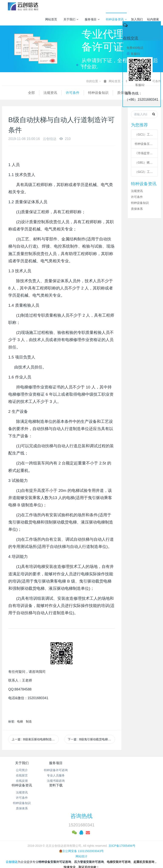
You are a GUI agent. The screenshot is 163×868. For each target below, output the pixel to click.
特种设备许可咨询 (62, 770)
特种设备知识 (72, 93)
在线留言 (22, 775)
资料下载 (141, 763)
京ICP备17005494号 (122, 823)
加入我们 (137, 19)
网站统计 (81, 834)
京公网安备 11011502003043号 (82, 828)
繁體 (81, 858)
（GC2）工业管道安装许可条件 (144, 172)
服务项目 (92, 19)
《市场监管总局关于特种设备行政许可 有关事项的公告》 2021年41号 (144, 153)
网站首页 (51, 19)
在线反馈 (22, 781)
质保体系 (98, 93)
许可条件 (46, 93)
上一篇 (35, 739)
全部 (5, 93)
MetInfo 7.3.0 (75, 850)
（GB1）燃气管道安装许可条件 (144, 162)
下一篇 (91, 739)
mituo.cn (108, 850)
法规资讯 (24, 93)
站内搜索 (153, 19)
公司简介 (22, 770)
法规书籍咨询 (62, 781)
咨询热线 (81, 794)
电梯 (20, 721)
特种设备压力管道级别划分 (144, 144)
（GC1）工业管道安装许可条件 (144, 134)
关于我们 (71, 19)
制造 (29, 721)
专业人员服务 (62, 775)
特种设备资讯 (116, 19)
